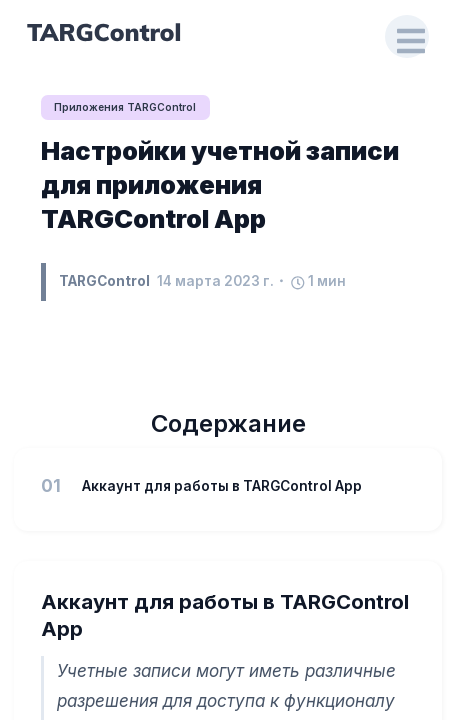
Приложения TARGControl (125, 107)
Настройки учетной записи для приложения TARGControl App (220, 184)
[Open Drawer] (407, 37)
